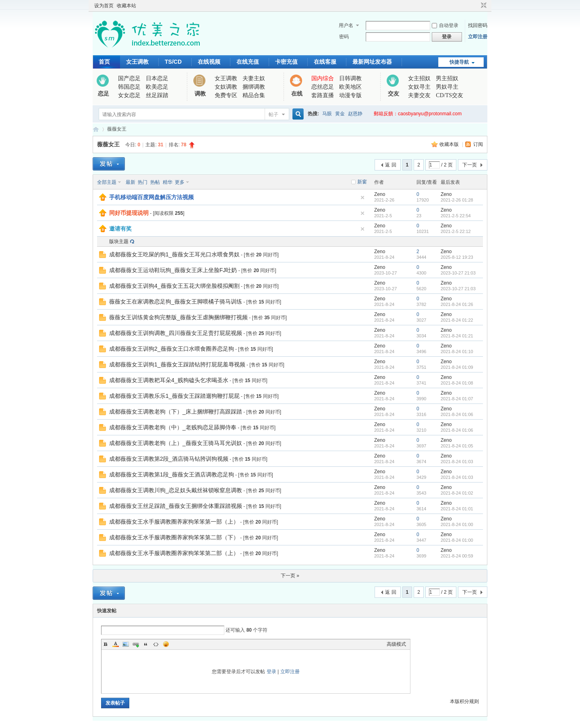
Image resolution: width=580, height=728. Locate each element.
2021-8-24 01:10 (457, 352)
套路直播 (323, 95)
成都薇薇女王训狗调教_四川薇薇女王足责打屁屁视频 (176, 333)
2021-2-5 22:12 (456, 231)
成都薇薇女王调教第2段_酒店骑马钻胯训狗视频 (169, 459)
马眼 (327, 114)
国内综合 (323, 78)
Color (116, 644)
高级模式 (396, 644)
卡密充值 (286, 62)
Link (136, 644)
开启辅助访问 (476, 6)
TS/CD (173, 62)
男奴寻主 (447, 87)
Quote (146, 644)
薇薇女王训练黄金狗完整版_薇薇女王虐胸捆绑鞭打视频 (178, 317)
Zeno (380, 194)
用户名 (346, 25)
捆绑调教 (254, 87)
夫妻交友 (419, 95)
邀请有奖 (120, 229)
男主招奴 (447, 78)
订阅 (478, 144)
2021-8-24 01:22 (457, 320)
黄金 (340, 114)
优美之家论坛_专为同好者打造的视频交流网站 (96, 129)
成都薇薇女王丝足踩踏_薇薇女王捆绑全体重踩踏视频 (176, 506)
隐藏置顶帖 (362, 198)
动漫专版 (350, 95)
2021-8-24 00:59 (457, 556)
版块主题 (119, 241)
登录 (271, 672)
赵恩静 (355, 114)
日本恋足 (157, 78)
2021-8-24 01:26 (457, 304)
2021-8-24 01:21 (457, 336)
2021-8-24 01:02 (457, 493)
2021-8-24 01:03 (457, 462)
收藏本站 (126, 6)
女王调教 (137, 62)
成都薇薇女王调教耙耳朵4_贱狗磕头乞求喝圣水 (169, 380)
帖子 (273, 114)
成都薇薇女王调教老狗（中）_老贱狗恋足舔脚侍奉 (173, 427)
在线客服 (325, 62)
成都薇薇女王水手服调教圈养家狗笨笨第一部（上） (174, 522)
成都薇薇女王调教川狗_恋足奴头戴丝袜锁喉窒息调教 (176, 490)
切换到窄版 (483, 6)
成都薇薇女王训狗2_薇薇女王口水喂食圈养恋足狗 (172, 349)
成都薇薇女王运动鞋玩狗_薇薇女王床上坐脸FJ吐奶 (173, 270)
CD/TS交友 (449, 95)
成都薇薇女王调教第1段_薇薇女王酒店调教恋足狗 (172, 474)
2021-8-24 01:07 (457, 399)
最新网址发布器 (372, 62)
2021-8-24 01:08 (457, 383)
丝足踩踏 (157, 95)
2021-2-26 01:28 (457, 200)
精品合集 (254, 95)
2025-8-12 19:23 (457, 257)
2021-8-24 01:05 (457, 446)
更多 (180, 182)
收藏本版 (450, 144)
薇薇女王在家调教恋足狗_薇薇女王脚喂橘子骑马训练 (176, 302)
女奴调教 (226, 87)
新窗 (362, 182)
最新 (130, 182)
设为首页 (104, 6)
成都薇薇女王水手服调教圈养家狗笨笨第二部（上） (174, 553)
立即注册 (478, 37)
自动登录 (445, 25)
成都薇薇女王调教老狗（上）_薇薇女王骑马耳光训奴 (176, 443)
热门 (143, 182)
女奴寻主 (419, 87)
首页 (104, 62)
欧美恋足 (157, 87)
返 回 (390, 165)
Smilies (166, 644)
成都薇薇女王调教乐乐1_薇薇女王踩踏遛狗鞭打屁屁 (174, 396)
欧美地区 (350, 87)
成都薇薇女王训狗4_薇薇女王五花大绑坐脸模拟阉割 (174, 286)
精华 (168, 182)
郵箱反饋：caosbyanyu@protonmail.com (418, 114)
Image (126, 644)
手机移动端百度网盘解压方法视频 (151, 197)
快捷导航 (459, 62)
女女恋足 (129, 95)
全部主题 (107, 182)
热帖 (155, 182)
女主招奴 (419, 78)
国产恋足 (129, 78)
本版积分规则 (464, 701)
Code (156, 644)
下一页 (470, 165)
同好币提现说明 (129, 213)
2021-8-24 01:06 (457, 414)
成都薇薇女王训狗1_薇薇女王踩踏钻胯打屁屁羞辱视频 (177, 364)
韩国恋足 (129, 87)
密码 (344, 37)
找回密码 (478, 25)
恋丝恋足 (323, 87)
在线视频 (209, 62)
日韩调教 (350, 78)
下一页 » (290, 576)
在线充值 (248, 62)
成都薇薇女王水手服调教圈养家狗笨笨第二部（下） (174, 537)
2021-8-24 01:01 (457, 509)
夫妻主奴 (254, 78)
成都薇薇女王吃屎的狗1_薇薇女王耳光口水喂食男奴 (174, 254)
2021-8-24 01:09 (457, 367)
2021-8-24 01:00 (457, 524)
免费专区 (226, 95)
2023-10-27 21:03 (458, 273)
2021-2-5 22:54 (456, 216)
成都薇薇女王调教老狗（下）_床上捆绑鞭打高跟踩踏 (176, 412)
